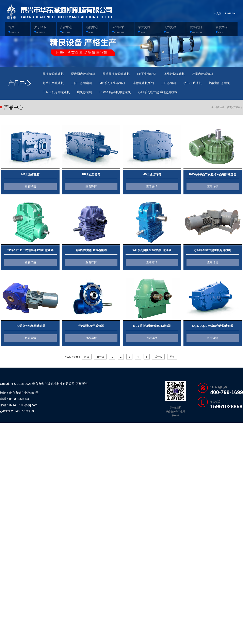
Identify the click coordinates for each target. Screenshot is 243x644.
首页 (229, 110)
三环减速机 (181, 85)
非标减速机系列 (153, 85)
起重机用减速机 (54, 85)
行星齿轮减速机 (218, 74)
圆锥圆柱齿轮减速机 (123, 74)
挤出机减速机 (207, 85)
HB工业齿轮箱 (157, 74)
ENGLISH (230, 14)
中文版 (218, 14)
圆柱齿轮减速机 (54, 74)
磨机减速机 (120, 95)
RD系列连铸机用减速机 (153, 95)
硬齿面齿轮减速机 (87, 74)
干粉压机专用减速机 (89, 95)
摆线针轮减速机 (187, 74)
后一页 (161, 360)
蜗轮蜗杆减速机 (54, 95)
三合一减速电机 (85, 85)
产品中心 (238, 110)
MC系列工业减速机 (119, 85)
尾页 (176, 360)
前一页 (98, 360)
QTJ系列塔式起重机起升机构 (199, 95)
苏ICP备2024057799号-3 (17, 414)
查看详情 (30, 190)
